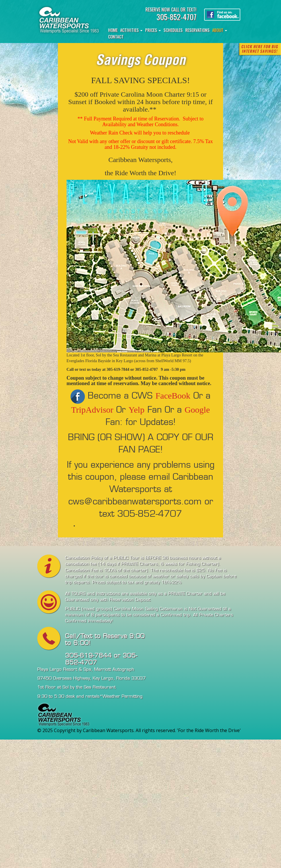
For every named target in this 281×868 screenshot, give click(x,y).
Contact (116, 36)
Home (113, 30)
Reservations (197, 30)
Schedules (173, 30)
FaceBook (173, 396)
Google (197, 410)
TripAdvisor (92, 410)
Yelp (136, 410)
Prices (153, 30)
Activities (131, 30)
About (220, 30)
